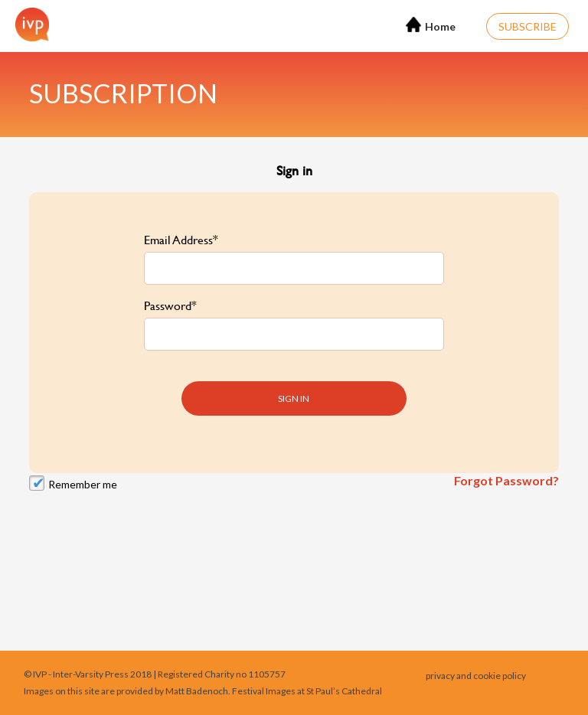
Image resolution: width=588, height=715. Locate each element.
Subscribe (528, 26)
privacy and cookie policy (476, 676)
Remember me (83, 476)
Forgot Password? (506, 472)
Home (431, 25)
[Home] (28, 24)
